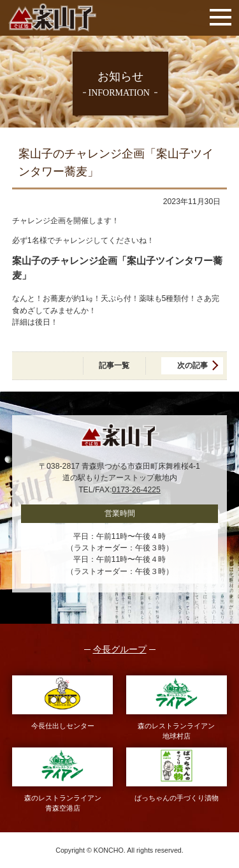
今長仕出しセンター (63, 702)
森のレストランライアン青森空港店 (63, 780)
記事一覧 (114, 365)
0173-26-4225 (136, 490)
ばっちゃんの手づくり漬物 (177, 775)
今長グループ (120, 650)
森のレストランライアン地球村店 (177, 708)
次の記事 (192, 365)
